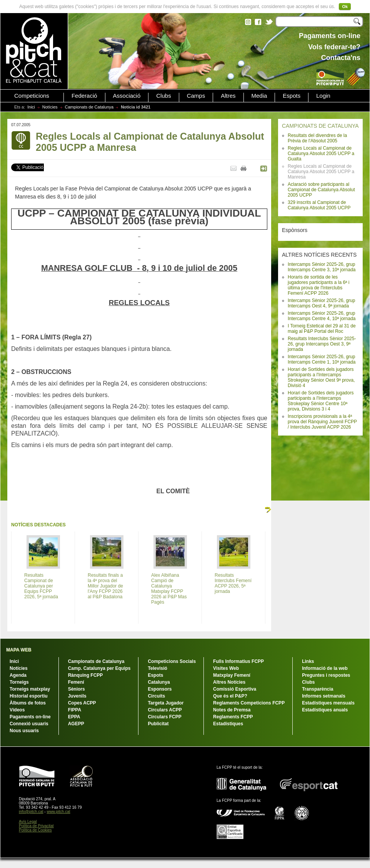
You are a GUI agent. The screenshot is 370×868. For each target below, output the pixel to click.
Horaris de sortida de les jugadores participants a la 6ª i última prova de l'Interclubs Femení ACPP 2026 (319, 285)
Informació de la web (325, 668)
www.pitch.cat (58, 812)
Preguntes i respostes (326, 675)
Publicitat (158, 724)
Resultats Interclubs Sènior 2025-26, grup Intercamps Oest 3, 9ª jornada (322, 344)
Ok (345, 7)
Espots (292, 96)
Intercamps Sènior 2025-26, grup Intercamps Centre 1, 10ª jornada (322, 359)
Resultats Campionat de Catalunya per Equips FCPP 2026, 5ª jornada (41, 586)
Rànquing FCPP (86, 675)
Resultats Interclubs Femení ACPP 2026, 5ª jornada (233, 583)
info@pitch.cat (31, 812)
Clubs (163, 96)
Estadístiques (228, 724)
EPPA (74, 717)
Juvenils (77, 696)
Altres (228, 96)
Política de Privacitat (36, 826)
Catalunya (159, 682)
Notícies (50, 107)
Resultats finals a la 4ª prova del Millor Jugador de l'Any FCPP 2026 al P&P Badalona (105, 586)
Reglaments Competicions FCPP (249, 703)
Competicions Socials (172, 661)
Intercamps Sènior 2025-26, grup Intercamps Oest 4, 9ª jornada (321, 303)
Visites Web (226, 668)
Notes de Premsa (232, 710)
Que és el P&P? (230, 696)
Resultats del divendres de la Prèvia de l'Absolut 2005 (317, 138)
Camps (196, 96)
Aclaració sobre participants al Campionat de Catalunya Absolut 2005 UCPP (321, 190)
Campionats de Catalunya (89, 107)
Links (308, 661)
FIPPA (75, 710)
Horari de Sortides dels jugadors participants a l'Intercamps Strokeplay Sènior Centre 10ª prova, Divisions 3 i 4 (321, 401)
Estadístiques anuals (325, 710)
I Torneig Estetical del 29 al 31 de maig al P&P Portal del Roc (322, 329)
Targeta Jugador (166, 703)
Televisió (157, 668)
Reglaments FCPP (233, 717)
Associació (127, 96)
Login (323, 96)
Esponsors (160, 689)
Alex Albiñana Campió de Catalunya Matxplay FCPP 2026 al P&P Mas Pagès (169, 589)
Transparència (317, 689)
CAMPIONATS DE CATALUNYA (320, 126)
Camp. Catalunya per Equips (99, 668)
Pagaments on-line (30, 717)
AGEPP (76, 724)
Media (259, 96)
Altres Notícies (229, 682)
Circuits (156, 696)
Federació (84, 96)
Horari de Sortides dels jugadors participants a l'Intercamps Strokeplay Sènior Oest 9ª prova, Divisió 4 (321, 377)
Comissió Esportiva (235, 689)
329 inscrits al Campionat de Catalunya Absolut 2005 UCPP (319, 205)
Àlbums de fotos (28, 703)
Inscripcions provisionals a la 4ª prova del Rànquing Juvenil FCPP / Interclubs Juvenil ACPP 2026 (322, 422)
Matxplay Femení (232, 675)
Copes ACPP (82, 703)
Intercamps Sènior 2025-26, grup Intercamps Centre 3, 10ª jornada (322, 267)
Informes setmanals (324, 696)
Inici (31, 107)
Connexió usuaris (29, 724)
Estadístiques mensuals (328, 703)
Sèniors (77, 689)
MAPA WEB (19, 650)
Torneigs (19, 682)
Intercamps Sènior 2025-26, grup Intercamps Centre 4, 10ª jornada (322, 316)
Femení (76, 682)
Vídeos (17, 710)
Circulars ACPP (165, 710)
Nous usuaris (24, 731)
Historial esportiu (29, 696)
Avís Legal (28, 822)
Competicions (32, 96)
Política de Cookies (35, 830)
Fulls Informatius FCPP (238, 661)
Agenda (18, 675)
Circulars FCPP (164, 717)
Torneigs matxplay (30, 689)
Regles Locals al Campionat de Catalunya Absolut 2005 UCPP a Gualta (321, 154)
